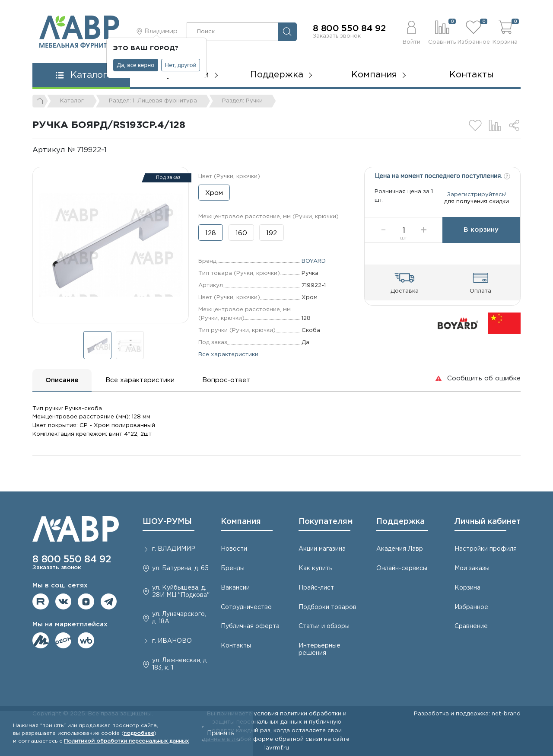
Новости (234, 549)
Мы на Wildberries (86, 641)
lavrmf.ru (277, 748)
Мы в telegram (109, 602)
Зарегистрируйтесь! (477, 199)
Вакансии (235, 588)
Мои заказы (472, 568)
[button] (412, 32)
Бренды (233, 568)
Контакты (472, 75)
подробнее (139, 733)
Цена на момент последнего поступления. (442, 176)
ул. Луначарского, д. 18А (179, 618)
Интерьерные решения (319, 649)
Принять (221, 733)
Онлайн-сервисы (402, 568)
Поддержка (400, 522)
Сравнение (471, 626)
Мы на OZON (64, 641)
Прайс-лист (316, 588)
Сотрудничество (246, 607)
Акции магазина (322, 549)
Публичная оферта (250, 626)
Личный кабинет (488, 522)
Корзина (467, 588)
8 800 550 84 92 (349, 29)
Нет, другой (181, 65)
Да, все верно (136, 65)
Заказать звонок (337, 36)
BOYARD (314, 261)
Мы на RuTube (41, 602)
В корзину (481, 239)
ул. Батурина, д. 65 (180, 568)
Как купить (315, 568)
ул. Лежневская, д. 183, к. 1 (180, 664)
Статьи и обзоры (324, 626)
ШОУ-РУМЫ (167, 522)
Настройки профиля (486, 549)
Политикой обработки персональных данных (126, 741)
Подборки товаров (327, 607)
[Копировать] (114, 150)
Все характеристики (228, 354)
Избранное (471, 607)
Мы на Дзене (86, 602)
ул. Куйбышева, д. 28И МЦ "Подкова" (181, 592)
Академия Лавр (400, 549)
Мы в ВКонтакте (64, 602)
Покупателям (326, 522)
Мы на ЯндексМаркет (41, 641)
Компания (241, 522)
